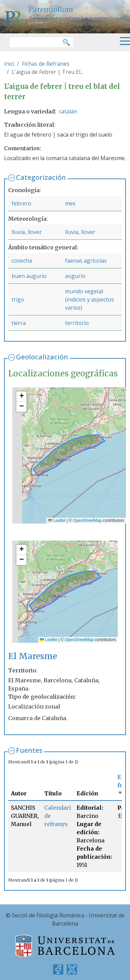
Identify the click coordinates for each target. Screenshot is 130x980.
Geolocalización (42, 357)
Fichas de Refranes (46, 64)
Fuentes (29, 750)
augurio (75, 276)
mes (70, 203)
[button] (21, 396)
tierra (19, 323)
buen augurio (29, 276)
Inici (9, 64)
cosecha (22, 261)
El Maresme (33, 656)
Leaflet (57, 520)
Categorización (41, 177)
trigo (18, 299)
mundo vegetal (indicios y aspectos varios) (90, 299)
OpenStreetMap (87, 520)
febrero (21, 203)
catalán (68, 111)
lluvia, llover (27, 232)
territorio (77, 323)
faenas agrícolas (86, 261)
